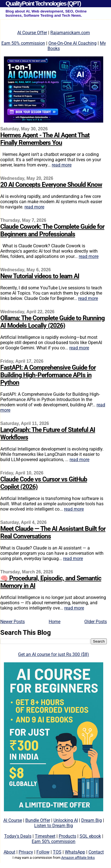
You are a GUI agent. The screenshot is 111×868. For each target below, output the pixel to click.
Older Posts (96, 622)
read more (62, 165)
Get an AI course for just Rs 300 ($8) (54, 654)
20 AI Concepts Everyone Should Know (51, 185)
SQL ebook (90, 836)
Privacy (26, 852)
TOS (57, 852)
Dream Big (92, 820)
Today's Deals (18, 836)
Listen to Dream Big (54, 826)
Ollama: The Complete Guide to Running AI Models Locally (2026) (52, 322)
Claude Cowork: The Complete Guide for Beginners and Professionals (52, 230)
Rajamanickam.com (70, 33)
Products (67, 836)
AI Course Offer (32, 33)
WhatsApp (75, 852)
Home (55, 622)
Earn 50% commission (23, 43)
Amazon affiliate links (78, 858)
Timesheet (45, 836)
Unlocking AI (66, 820)
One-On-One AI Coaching (72, 43)
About (9, 852)
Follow (43, 852)
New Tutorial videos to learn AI (40, 276)
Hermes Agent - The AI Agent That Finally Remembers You (45, 139)
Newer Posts (13, 622)
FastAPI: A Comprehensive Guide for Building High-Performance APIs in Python (48, 375)
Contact (96, 852)
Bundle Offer (38, 820)
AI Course (13, 820)
